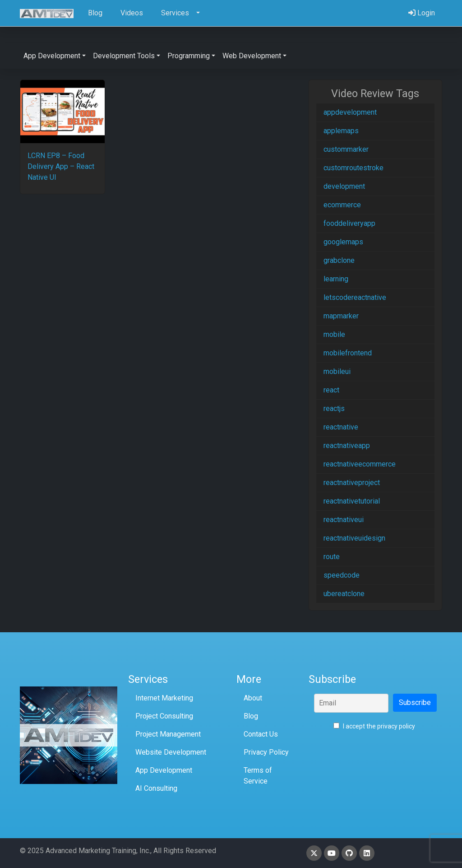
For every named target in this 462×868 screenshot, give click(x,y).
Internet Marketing (164, 698)
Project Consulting (164, 716)
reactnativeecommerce (360, 464)
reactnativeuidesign (354, 538)
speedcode (342, 575)
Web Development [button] (252, 56)
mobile (334, 334)
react (331, 390)
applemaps (341, 131)
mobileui (337, 371)
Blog (251, 716)
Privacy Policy (266, 752)
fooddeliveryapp (349, 223)
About (253, 698)
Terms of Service (258, 776)
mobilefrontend (348, 353)
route (332, 557)
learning (336, 279)
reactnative (341, 427)
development (344, 186)
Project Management (168, 734)
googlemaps (343, 242)
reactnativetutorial (352, 501)
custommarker (346, 149)
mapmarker (341, 316)
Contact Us (261, 734)
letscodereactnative (355, 297)
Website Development (171, 752)
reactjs (334, 408)
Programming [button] (189, 56)
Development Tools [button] (124, 56)
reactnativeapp (347, 446)
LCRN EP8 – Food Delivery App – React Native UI (61, 166)
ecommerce (342, 205)
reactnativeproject (352, 483)
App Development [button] (52, 56)
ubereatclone (344, 594)
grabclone (339, 260)
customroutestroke (353, 168)
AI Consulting (156, 788)
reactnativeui (344, 520)
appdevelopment (350, 112)
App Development (164, 770)
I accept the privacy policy (374, 726)
